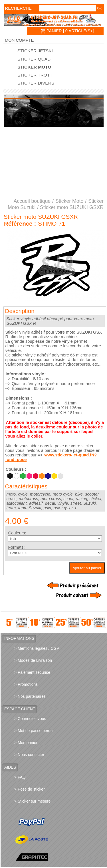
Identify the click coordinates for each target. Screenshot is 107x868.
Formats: (17, 547)
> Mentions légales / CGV (37, 648)
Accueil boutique (32, 201)
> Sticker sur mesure (32, 801)
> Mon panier (26, 743)
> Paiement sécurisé (32, 672)
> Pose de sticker (30, 789)
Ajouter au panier (87, 568)
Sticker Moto (34, 67)
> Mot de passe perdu (33, 731)
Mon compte (19, 40)
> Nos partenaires (30, 696)
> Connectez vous (30, 719)
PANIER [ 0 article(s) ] (67, 31)
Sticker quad (34, 59)
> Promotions (26, 684)
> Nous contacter (29, 755)
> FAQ (20, 777)
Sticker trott (35, 75)
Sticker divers (36, 83)
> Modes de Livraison (33, 660)
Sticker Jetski (35, 51)
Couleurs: (17, 533)
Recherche (13, 8)
